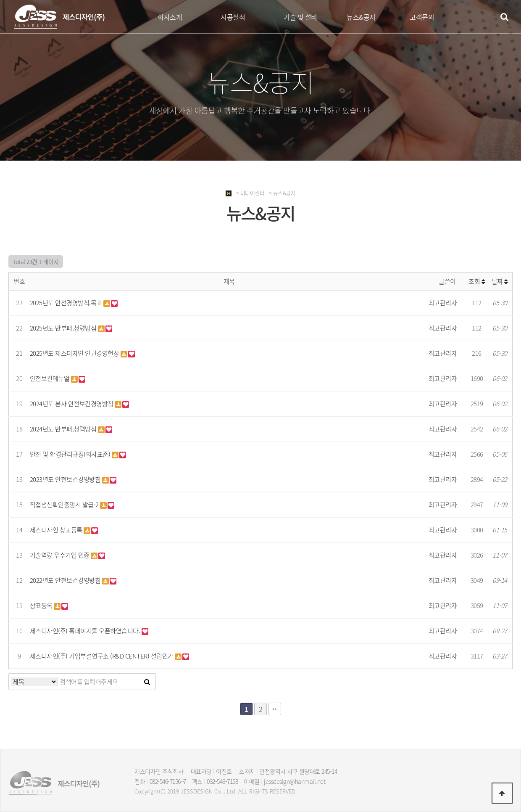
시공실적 (233, 17)
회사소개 (170, 17)
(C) (162, 791)
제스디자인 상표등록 (57, 530)
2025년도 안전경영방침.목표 (67, 303)
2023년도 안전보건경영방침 (66, 479)
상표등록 (42, 606)
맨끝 (275, 709)
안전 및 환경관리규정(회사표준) (71, 454)
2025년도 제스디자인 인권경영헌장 (75, 353)
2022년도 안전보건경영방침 (66, 580)
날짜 (500, 281)
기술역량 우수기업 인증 (61, 555)
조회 (477, 281)
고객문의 (422, 17)
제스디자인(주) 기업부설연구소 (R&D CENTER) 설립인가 (103, 656)
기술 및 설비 (300, 17)
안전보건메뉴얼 (50, 378)
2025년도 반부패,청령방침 (64, 328)
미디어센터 (253, 193)
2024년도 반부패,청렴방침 (64, 429)
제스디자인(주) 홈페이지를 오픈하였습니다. (86, 631)
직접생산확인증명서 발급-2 (65, 505)
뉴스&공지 (361, 17)
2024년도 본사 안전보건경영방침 (72, 404)
